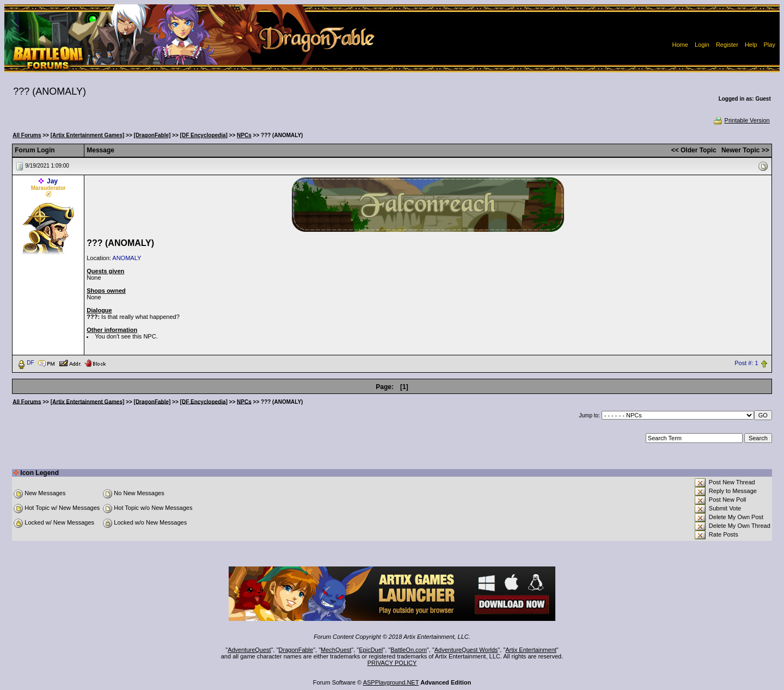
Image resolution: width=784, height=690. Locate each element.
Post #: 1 (746, 363)
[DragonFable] (152, 135)
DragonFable (296, 650)
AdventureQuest (249, 650)
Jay (52, 181)
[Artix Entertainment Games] (88, 135)
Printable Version (741, 120)
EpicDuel (371, 650)
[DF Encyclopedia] (204, 135)
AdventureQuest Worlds (466, 650)
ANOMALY (127, 258)
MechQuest (336, 650)
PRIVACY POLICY (392, 663)
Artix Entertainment (531, 650)
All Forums (27, 135)
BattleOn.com (409, 650)
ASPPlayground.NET (391, 682)
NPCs (244, 135)
